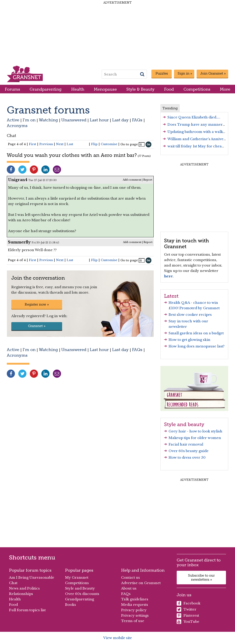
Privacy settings (135, 615)
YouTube (188, 622)
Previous (46, 144)
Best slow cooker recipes (190, 315)
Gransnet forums (48, 110)
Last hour (99, 120)
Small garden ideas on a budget (196, 333)
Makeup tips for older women (195, 438)
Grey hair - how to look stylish (195, 431)
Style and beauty (184, 424)
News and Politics (24, 588)
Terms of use (133, 621)
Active (13, 120)
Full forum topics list (27, 610)
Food (169, 89)
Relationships (21, 594)
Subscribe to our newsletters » (201, 578)
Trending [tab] (170, 108)
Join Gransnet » (213, 73)
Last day (120, 120)
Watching (48, 120)
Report (148, 180)
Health (78, 89)
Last (70, 144)
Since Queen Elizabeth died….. (194, 117)
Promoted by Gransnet (200, 308)
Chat (11, 136)
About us (129, 588)
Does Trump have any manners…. (197, 124)
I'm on (29, 120)
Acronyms (17, 126)
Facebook (189, 603)
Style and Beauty (80, 588)
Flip (94, 144)
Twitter (187, 609)
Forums (12, 89)
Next (60, 144)
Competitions (197, 89)
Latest (171, 296)
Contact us (130, 577)
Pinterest (188, 616)
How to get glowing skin (189, 340)
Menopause (105, 89)
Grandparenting (46, 89)
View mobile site (118, 638)
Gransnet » (37, 326)
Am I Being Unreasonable (32, 577)
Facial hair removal (186, 444)
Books (70, 605)
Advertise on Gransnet (141, 583)
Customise (109, 144)
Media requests (135, 605)
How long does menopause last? (197, 346)
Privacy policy (134, 610)
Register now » (37, 304)
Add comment (132, 180)
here (168, 276)
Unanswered (74, 120)
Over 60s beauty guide (189, 451)
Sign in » (185, 73)
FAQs (137, 120)
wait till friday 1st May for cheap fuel (200, 146)
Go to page (129, 144)
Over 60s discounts (82, 594)
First (33, 144)
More (225, 89)
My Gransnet (77, 577)
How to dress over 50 (187, 457)
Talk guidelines (135, 599)
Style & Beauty (140, 89)
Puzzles (162, 73)
